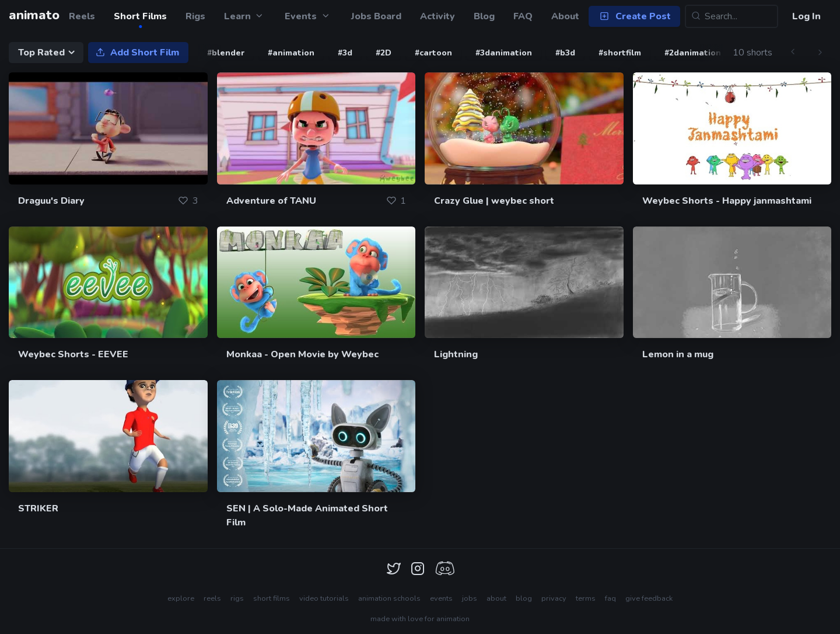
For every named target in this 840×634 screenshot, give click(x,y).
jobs (470, 598)
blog (524, 598)
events (441, 598)
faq (610, 598)
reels (212, 598)
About (565, 16)
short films (272, 598)
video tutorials (324, 598)
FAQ (523, 16)
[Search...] (731, 16)
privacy (554, 598)
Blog (484, 16)
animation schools (389, 598)
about (496, 598)
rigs (237, 598)
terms (586, 598)
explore (181, 598)
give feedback (649, 598)
